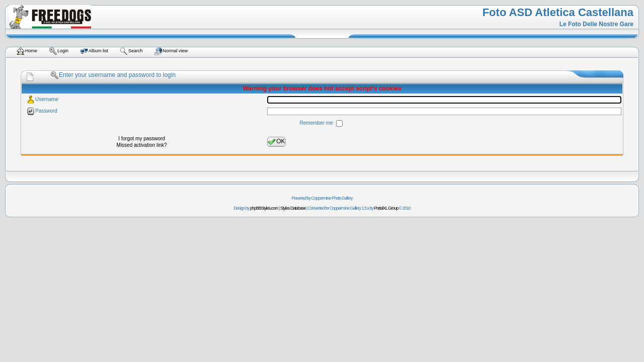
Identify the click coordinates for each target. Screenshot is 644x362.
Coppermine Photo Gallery (332, 198)
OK (276, 142)
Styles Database (293, 208)
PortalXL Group (386, 208)
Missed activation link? (142, 145)
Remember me (317, 123)
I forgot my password (142, 139)
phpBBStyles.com (264, 208)
